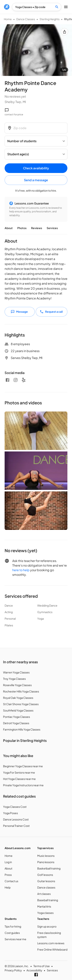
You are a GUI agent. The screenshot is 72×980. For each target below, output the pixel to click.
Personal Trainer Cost (16, 826)
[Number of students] (36, 141)
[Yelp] (24, 380)
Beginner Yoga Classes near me (23, 766)
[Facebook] (7, 380)
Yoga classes (45, 913)
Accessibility (34, 970)
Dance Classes (26, 19)
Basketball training (49, 868)
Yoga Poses (10, 813)
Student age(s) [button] (18, 154)
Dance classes (46, 887)
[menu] (7, 7)
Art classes (44, 894)
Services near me (15, 939)
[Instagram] (16, 380)
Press (8, 875)
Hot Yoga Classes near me (19, 779)
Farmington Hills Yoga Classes (22, 729)
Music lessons (46, 856)
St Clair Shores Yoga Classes (21, 704)
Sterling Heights (50, 19)
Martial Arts (44, 906)
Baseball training (48, 900)
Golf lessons (45, 875)
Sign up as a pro (47, 926)
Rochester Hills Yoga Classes (21, 691)
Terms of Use (42, 966)
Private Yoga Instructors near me (23, 785)
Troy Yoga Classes (14, 679)
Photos (22, 228)
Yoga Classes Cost (15, 807)
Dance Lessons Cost (16, 819)
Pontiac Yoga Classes (17, 717)
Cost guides (12, 933)
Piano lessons (46, 862)
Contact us (11, 881)
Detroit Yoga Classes (16, 723)
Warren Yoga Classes (16, 672)
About (9, 228)
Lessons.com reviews (51, 943)
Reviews (37, 228)
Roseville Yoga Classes (17, 685)
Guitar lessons (46, 881)
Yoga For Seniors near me (19, 772)
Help (8, 887)
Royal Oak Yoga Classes (18, 698)
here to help (21, 570)
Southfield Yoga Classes (18, 710)
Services (52, 228)
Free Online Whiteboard (52, 949)
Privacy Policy (13, 970)
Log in (8, 862)
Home (8, 19)
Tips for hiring (13, 926)
